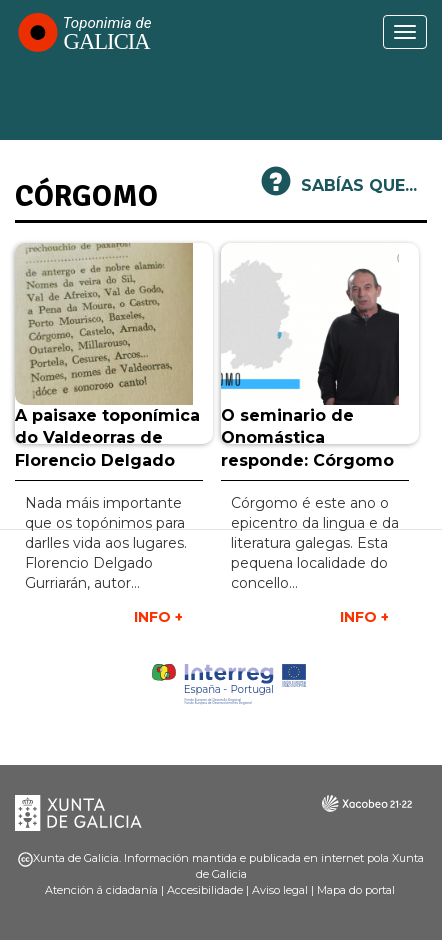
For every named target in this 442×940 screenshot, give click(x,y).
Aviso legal (280, 890)
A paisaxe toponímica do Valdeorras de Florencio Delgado (107, 438)
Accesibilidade (205, 890)
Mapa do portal (356, 890)
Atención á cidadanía (101, 890)
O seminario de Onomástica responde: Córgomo (307, 438)
